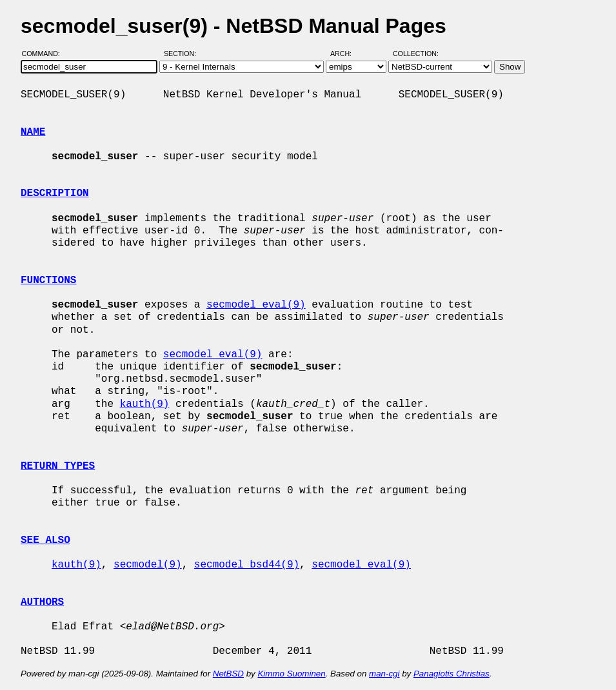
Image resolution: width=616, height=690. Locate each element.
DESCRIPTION (55, 193)
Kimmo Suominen (291, 674)
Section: (183, 54)
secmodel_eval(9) (256, 305)
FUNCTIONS (48, 281)
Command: (45, 54)
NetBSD (228, 674)
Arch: (347, 54)
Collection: (416, 54)
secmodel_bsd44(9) (247, 565)
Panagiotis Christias (452, 674)
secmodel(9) (148, 565)
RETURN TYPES (58, 466)
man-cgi (384, 674)
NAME (33, 132)
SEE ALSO (45, 540)
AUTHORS (42, 602)
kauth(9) (145, 404)
